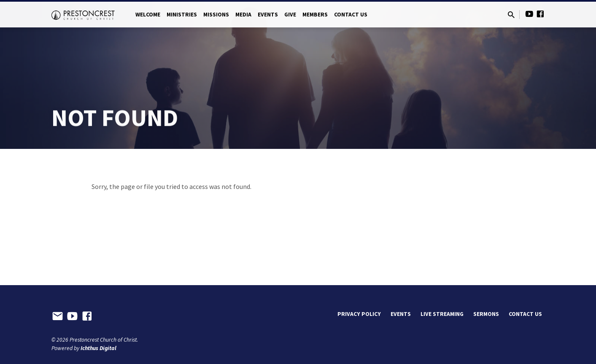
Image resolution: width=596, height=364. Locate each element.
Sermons (486, 314)
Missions (216, 15)
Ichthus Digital (98, 348)
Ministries (182, 15)
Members (315, 15)
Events (268, 15)
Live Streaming (442, 314)
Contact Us (351, 15)
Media (243, 15)
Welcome (148, 15)
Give (290, 15)
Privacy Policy (359, 314)
